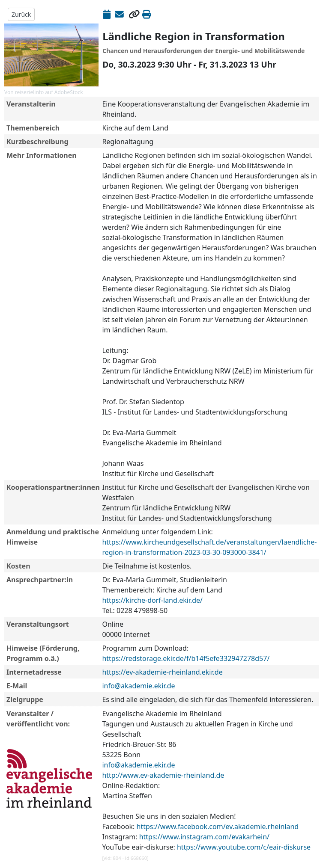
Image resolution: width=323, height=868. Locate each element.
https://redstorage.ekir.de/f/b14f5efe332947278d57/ (186, 658)
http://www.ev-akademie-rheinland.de (163, 775)
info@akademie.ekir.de (138, 686)
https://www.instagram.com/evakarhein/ (204, 837)
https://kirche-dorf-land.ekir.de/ (152, 600)
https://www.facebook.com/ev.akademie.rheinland (218, 827)
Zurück (21, 14)
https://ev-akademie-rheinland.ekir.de (162, 672)
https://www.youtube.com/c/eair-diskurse (244, 847)
